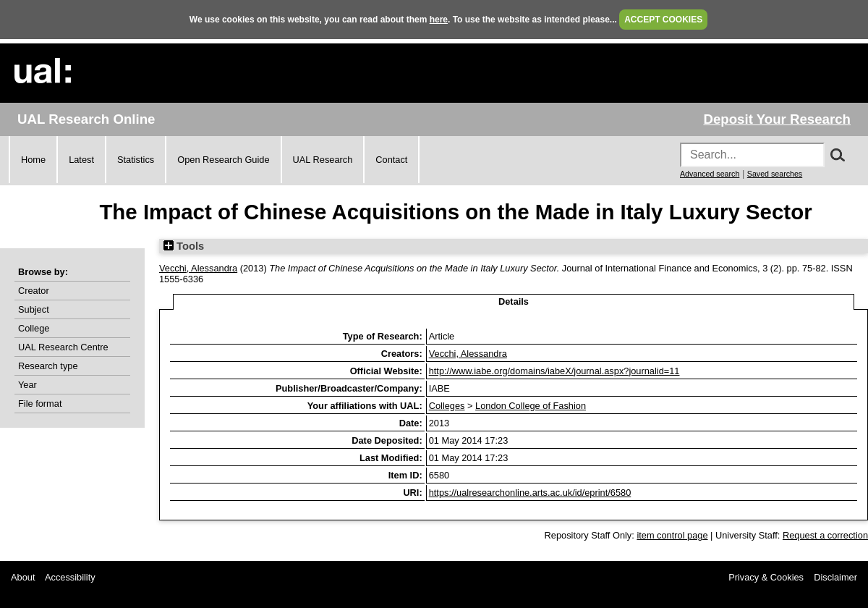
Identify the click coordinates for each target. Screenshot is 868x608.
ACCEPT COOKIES (663, 20)
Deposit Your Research (777, 119)
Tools (184, 246)
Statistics (136, 160)
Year (27, 385)
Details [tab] (514, 301)
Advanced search (710, 174)
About (23, 577)
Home (33, 160)
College (34, 328)
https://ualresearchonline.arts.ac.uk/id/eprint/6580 (530, 493)
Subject (34, 309)
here (439, 20)
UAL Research (323, 160)
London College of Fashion (531, 406)
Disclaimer (835, 577)
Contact (391, 160)
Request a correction (825, 535)
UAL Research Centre (63, 347)
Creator (34, 291)
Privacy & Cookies (766, 577)
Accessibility (70, 577)
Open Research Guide (223, 160)
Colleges (447, 406)
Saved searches (775, 174)
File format (40, 404)
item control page (672, 535)
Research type (48, 366)
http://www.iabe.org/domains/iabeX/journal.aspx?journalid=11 (554, 371)
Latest (81, 160)
